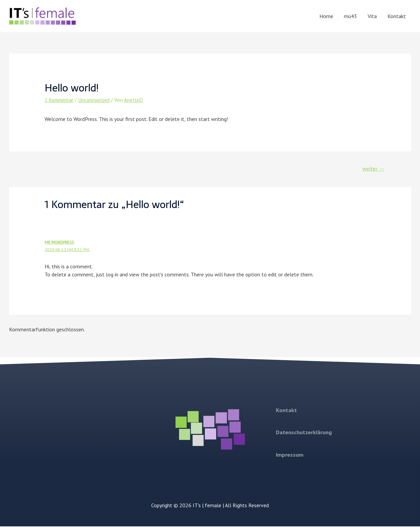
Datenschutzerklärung (304, 433)
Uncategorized (97, 100)
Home (326, 16)
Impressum (290, 455)
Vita (372, 16)
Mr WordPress (60, 243)
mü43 (350, 16)
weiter (372, 169)
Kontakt (397, 16)
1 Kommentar (60, 100)
